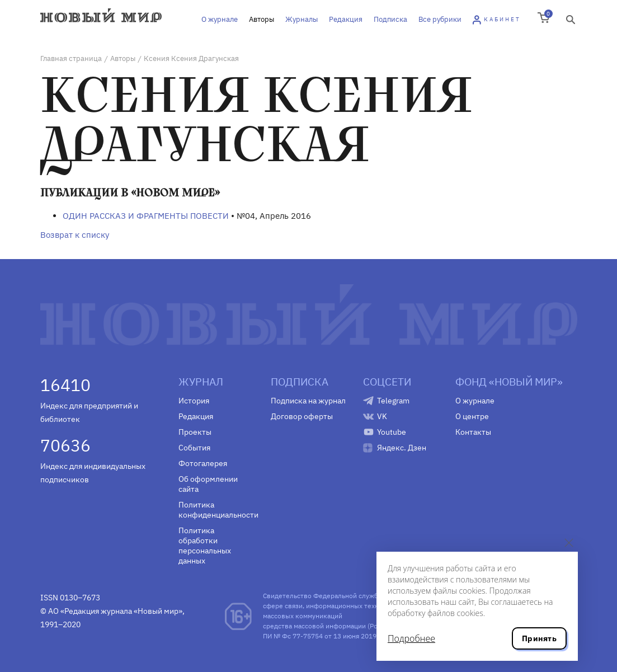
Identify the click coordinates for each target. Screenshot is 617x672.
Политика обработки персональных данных (205, 546)
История (194, 401)
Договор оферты (302, 416)
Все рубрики (440, 19)
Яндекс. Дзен (402, 448)
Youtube (392, 432)
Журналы (302, 19)
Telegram (393, 401)
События (194, 448)
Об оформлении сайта (208, 484)
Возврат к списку (75, 235)
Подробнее (411, 638)
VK (382, 416)
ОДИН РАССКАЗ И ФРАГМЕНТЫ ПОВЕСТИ (146, 216)
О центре (472, 416)
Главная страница (71, 58)
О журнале (220, 19)
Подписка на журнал (308, 401)
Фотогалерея (203, 463)
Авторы (262, 19)
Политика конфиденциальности (216, 510)
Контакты (473, 432)
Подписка (390, 19)
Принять (539, 638)
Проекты (195, 432)
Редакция (346, 19)
